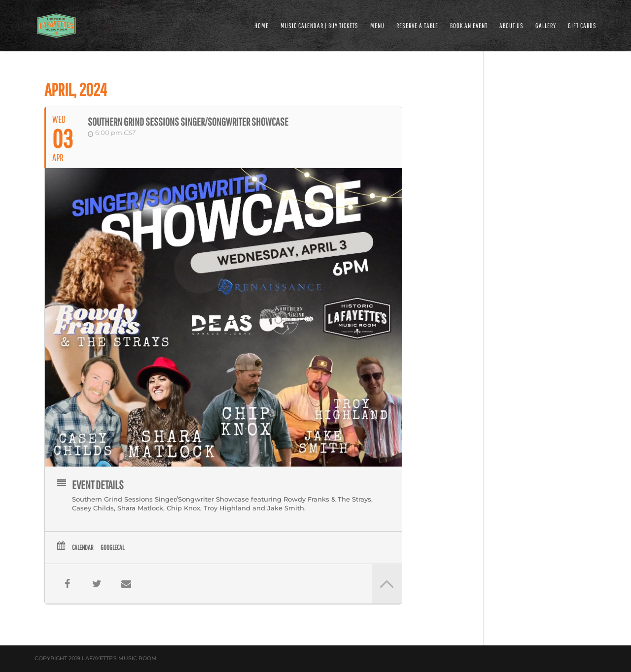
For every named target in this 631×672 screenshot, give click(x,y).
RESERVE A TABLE (417, 26)
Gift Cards (582, 26)
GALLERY (546, 26)
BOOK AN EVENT (469, 26)
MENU (377, 26)
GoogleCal (112, 547)
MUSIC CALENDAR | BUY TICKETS (319, 26)
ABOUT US (511, 26)
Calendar (83, 547)
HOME (262, 26)
